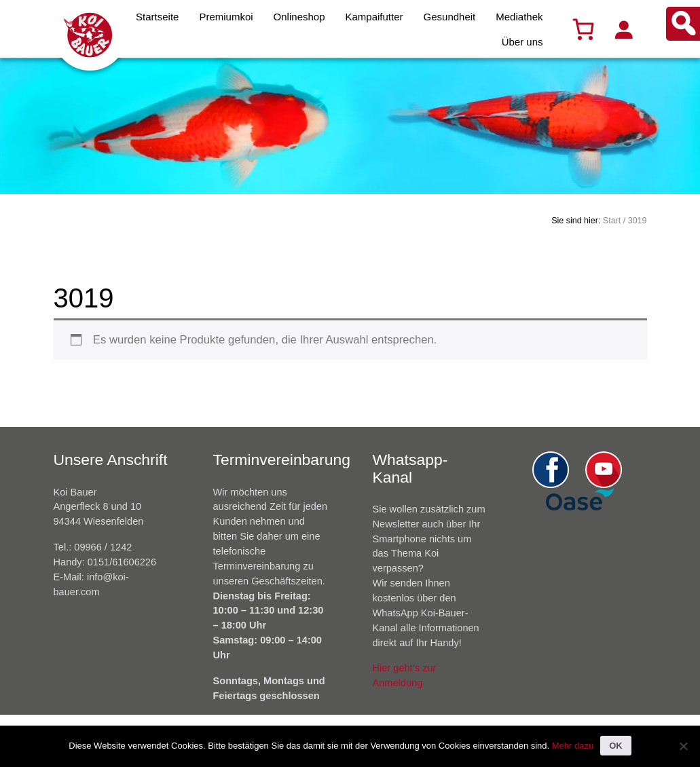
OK (616, 746)
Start (612, 221)
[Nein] (683, 746)
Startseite (157, 17)
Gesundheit (450, 17)
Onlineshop (299, 17)
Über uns (522, 42)
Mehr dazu (573, 746)
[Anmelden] (623, 29)
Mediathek (519, 17)
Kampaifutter (374, 17)
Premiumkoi (226, 17)
